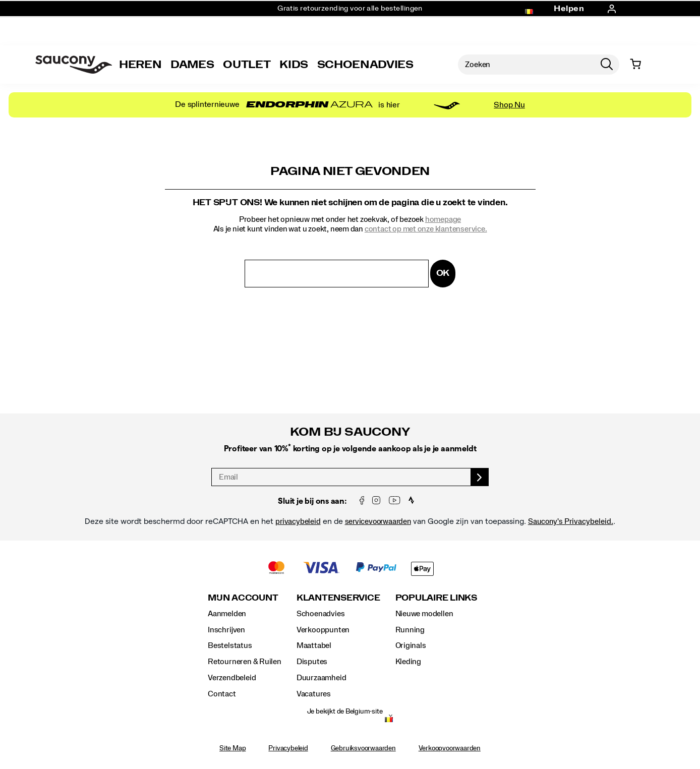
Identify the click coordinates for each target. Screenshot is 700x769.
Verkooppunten (323, 630)
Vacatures (314, 694)
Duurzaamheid (321, 678)
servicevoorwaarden (378, 521)
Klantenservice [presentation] (338, 598)
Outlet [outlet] (247, 65)
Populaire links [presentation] (436, 598)
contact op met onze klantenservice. (426, 229)
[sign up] (480, 477)
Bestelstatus (230, 645)
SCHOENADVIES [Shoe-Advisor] (365, 65)
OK (443, 273)
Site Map (232, 748)
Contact (222, 694)
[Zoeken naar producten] (526, 65)
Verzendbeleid (232, 678)
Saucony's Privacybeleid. (571, 521)
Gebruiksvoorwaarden (363, 748)
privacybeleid (298, 521)
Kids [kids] (294, 65)
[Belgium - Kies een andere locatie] (389, 721)
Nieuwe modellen (424, 614)
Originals (411, 645)
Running (410, 630)
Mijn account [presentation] (243, 598)
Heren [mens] (140, 65)
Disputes (312, 662)
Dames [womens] (192, 65)
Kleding (409, 662)
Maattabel (314, 645)
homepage (443, 219)
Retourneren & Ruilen (245, 662)
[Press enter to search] (607, 65)
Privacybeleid (288, 748)
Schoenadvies (320, 614)
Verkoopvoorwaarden (450, 748)
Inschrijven (226, 630)
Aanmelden (227, 614)
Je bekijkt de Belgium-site (345, 712)
